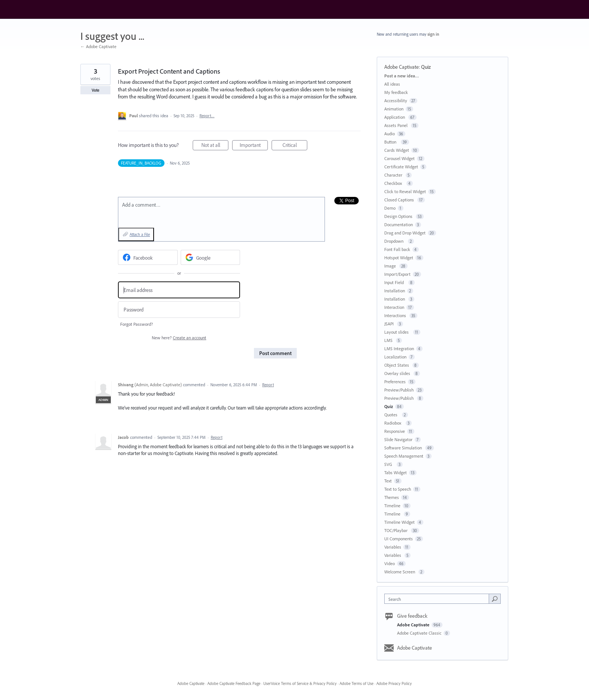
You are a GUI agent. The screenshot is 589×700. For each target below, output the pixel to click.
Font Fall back (397, 249)
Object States (397, 365)
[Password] (179, 310)
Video (390, 563)
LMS (389, 340)
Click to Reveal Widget (405, 191)
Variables (393, 547)
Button (391, 142)
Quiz (426, 67)
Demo (390, 208)
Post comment (275, 353)
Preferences (395, 382)
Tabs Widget (396, 472)
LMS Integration (399, 348)
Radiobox (394, 423)
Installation (395, 291)
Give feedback (412, 616)
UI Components (399, 539)
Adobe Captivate (402, 67)
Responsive (395, 431)
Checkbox (394, 183)
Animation (394, 109)
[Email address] (179, 290)
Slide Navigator (398, 439)
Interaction (394, 307)
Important (254, 146)
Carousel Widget (399, 158)
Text (388, 481)
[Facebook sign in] (148, 257)
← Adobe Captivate (98, 46)
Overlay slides (398, 373)
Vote (96, 90)
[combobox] (439, 599)
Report (268, 385)
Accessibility (396, 101)
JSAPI (390, 324)
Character (394, 175)
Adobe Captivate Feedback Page (234, 683)
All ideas (392, 84)
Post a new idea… (402, 76)
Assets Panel (396, 125)
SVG (389, 464)
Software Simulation (404, 448)
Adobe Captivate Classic (420, 633)
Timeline (392, 506)
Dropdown (395, 241)
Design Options (399, 216)
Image (391, 266)
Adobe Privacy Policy (394, 683)
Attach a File (140, 234)
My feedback (396, 92)
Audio (390, 134)
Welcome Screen (400, 572)
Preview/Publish (399, 390)
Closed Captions (400, 200)
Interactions (396, 315)
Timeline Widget (399, 522)
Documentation (399, 225)
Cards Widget (397, 150)
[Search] (495, 599)
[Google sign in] (211, 257)
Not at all (215, 146)
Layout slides (398, 332)
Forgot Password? (137, 324)
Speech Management (404, 456)
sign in (433, 34)
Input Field (395, 282)
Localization (395, 357)
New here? (179, 338)
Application (395, 117)
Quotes (392, 415)
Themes (392, 497)
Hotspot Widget (399, 258)
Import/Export (397, 274)
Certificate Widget (401, 167)
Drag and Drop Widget (405, 233)
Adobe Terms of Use (356, 683)
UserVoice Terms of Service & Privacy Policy (300, 683)
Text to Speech (398, 489)
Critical (295, 146)
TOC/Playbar (396, 530)
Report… (207, 116)
